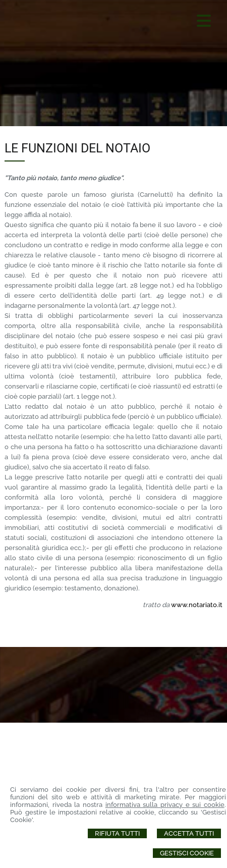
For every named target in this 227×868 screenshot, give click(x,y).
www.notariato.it (197, 605)
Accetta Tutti (189, 833)
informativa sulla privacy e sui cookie (165, 805)
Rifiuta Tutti (117, 833)
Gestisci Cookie (187, 853)
